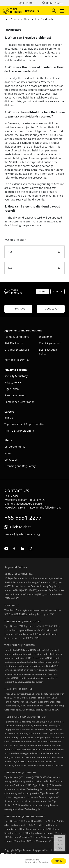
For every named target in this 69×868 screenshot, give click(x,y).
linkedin (22, 549)
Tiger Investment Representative (24, 424)
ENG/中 (28, 3)
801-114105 (21, 614)
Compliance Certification (20, 402)
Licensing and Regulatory (20, 466)
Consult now (60, 846)
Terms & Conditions (17, 337)
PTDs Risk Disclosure (17, 360)
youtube (6, 549)
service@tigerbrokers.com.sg (22, 534)
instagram (31, 549)
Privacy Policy (13, 382)
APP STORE (18, 309)
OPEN (59, 861)
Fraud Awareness (15, 395)
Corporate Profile (15, 447)
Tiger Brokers (24, 11)
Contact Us (11, 460)
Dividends (47, 19)
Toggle (61, 11)
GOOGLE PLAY (51, 309)
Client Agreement (50, 343)
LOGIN (43, 292)
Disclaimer (46, 337)
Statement (30, 19)
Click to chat (20, 527)
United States (54, 3)
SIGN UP (57, 292)
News (8, 453)
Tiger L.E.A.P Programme (20, 431)
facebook (14, 549)
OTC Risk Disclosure (17, 350)
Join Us (9, 418)
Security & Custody (16, 376)
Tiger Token (12, 389)
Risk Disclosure (14, 343)
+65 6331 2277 (23, 517)
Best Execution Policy (48, 352)
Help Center (12, 19)
